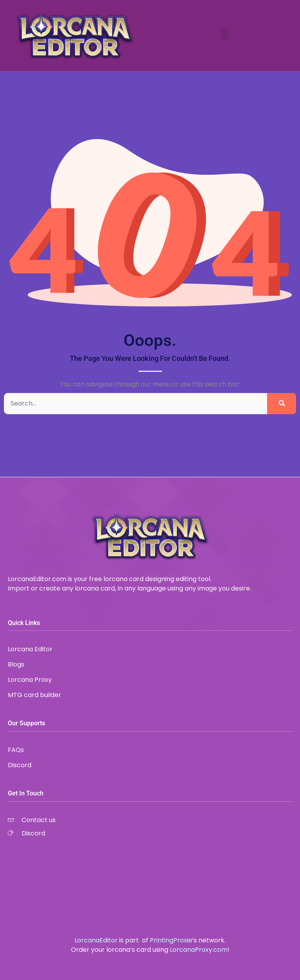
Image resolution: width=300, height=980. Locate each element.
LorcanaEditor (96, 940)
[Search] (282, 404)
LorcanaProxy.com (199, 950)
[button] (225, 34)
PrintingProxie (171, 940)
